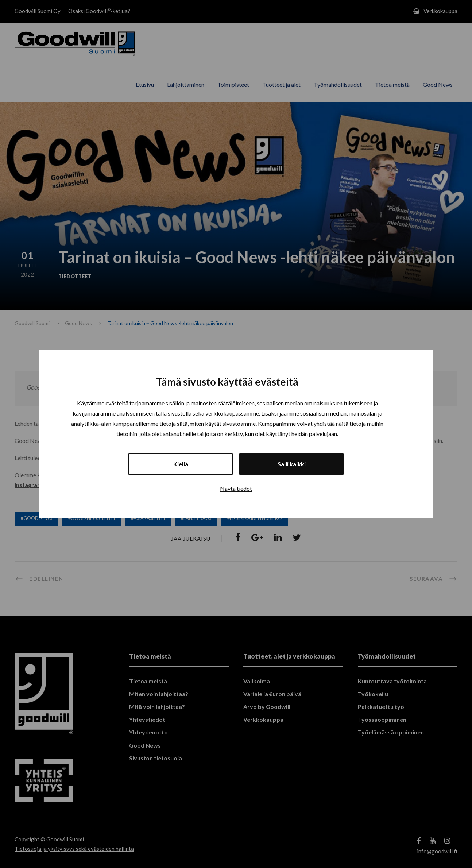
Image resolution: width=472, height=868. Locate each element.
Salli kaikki (292, 464)
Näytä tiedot (236, 488)
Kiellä (181, 464)
